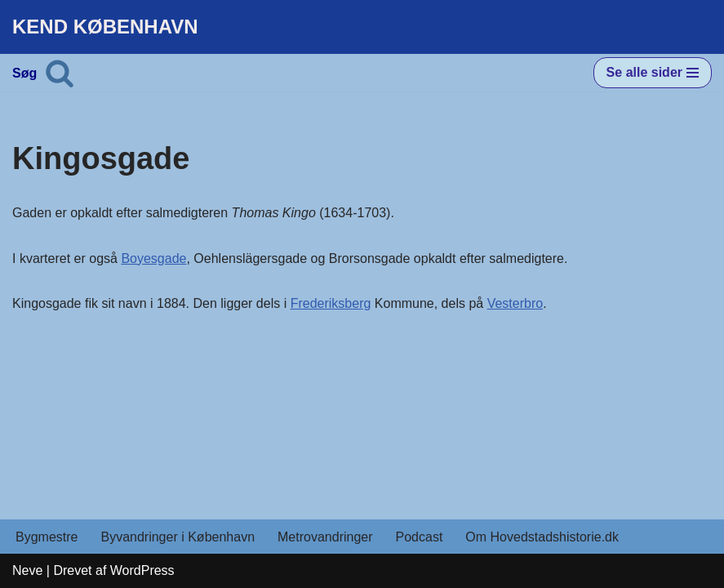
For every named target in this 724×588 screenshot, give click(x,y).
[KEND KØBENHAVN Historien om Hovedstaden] (105, 27)
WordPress (142, 570)
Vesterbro (515, 303)
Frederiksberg (331, 303)
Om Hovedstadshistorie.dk (542, 537)
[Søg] (60, 73)
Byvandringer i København (178, 537)
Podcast (420, 537)
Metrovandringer (325, 537)
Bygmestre (47, 537)
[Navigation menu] (653, 73)
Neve (27, 570)
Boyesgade (153, 258)
